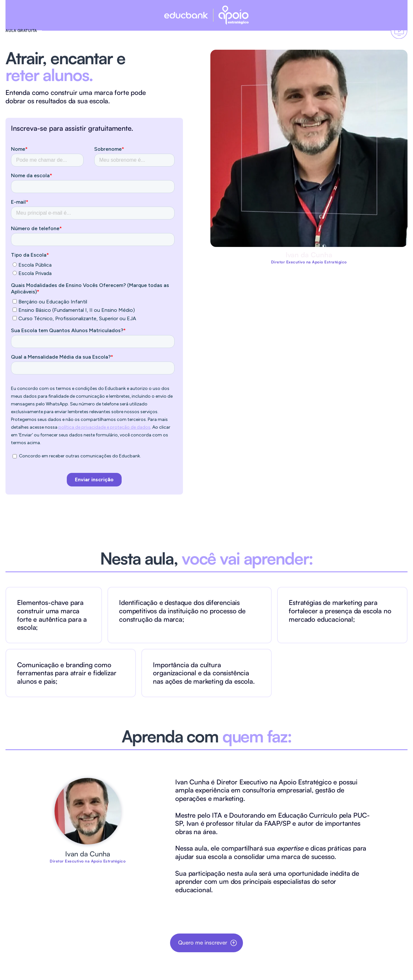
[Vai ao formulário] (399, 31)
